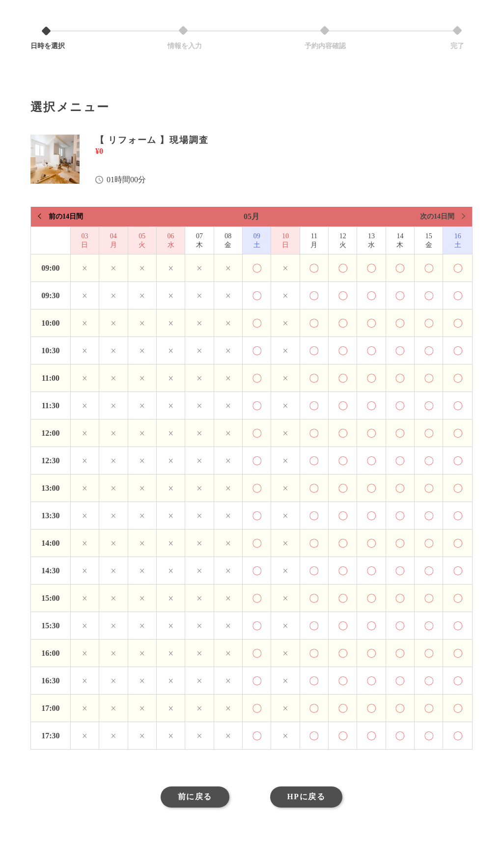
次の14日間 (437, 216)
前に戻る (192, 798)
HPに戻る (308, 798)
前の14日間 (66, 216)
